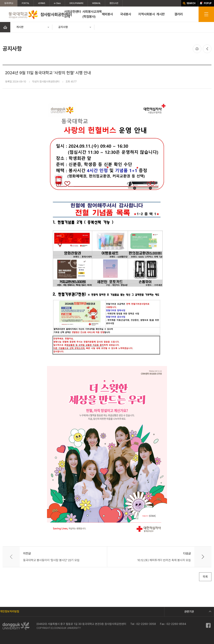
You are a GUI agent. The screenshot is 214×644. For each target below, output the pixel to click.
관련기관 (197, 612)
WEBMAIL (96, 3)
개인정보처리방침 (10, 611)
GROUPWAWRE (76, 3)
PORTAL (26, 3)
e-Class (57, 3)
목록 (205, 577)
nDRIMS (42, 3)
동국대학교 (9, 3)
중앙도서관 (114, 3)
